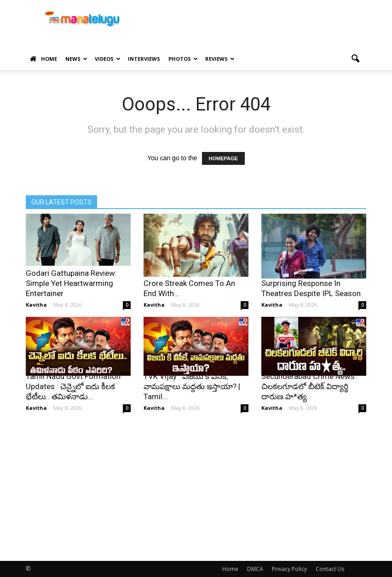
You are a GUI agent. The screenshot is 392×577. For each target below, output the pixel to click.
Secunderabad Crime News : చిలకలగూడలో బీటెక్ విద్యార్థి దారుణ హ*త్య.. (310, 386)
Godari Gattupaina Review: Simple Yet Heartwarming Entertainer (71, 283)
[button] (355, 59)
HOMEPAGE (223, 158)
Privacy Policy (289, 569)
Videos (108, 59)
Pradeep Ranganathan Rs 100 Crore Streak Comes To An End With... (194, 283)
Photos (183, 59)
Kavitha (36, 305)
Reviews (220, 59)
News (76, 59)
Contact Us (330, 569)
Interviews (144, 59)
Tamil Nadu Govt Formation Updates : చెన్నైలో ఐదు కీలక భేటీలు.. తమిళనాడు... (73, 386)
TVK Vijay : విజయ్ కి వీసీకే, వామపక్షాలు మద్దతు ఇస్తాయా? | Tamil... (192, 386)
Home (43, 59)
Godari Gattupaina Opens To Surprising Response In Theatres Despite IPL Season (311, 283)
